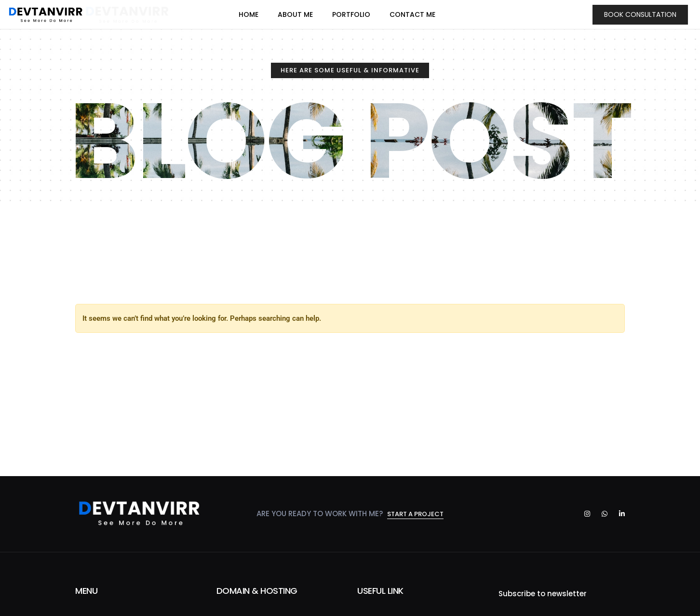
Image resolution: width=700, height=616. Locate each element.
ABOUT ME (295, 13)
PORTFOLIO (351, 13)
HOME (249, 13)
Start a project (415, 514)
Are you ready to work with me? (321, 514)
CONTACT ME (412, 13)
